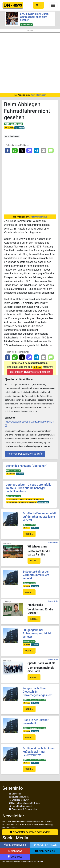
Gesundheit (43, 502)
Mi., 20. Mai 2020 (14, 124)
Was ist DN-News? (19, 800)
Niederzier (32, 502)
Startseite (15, 794)
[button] (38, 5)
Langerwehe (12, 502)
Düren (9, 128)
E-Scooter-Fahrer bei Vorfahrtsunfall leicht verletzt (36, 575)
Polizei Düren (12, 136)
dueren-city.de (53, 543)
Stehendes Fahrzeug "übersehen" (26, 466)
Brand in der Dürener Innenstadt (36, 722)
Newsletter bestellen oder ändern (30, 832)
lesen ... (29, 534)
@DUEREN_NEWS (45, 845)
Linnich (22, 502)
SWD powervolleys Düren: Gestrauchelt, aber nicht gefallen (35, 17)
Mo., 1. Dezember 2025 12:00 (34, 700)
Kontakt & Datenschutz (21, 806)
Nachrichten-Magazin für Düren (24, 803)
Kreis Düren (39, 499)
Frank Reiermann (36, 862)
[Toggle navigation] (53, 5)
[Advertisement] (30, 63)
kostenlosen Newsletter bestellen (30, 372)
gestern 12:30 (29, 525)
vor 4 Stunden (26, 25)
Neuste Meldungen (19, 797)
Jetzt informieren (38, 95)
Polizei (19, 128)
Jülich (29, 499)
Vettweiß (10, 474)
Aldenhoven (12, 499)
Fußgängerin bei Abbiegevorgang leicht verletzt (37, 633)
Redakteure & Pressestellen (23, 809)
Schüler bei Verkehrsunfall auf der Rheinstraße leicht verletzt (39, 517)
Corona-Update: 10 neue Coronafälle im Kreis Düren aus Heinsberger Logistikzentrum (28, 488)
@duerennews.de (15, 845)
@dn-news (15, 851)
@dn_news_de (45, 851)
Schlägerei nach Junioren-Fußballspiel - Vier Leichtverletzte (39, 752)
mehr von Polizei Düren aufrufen (25, 454)
